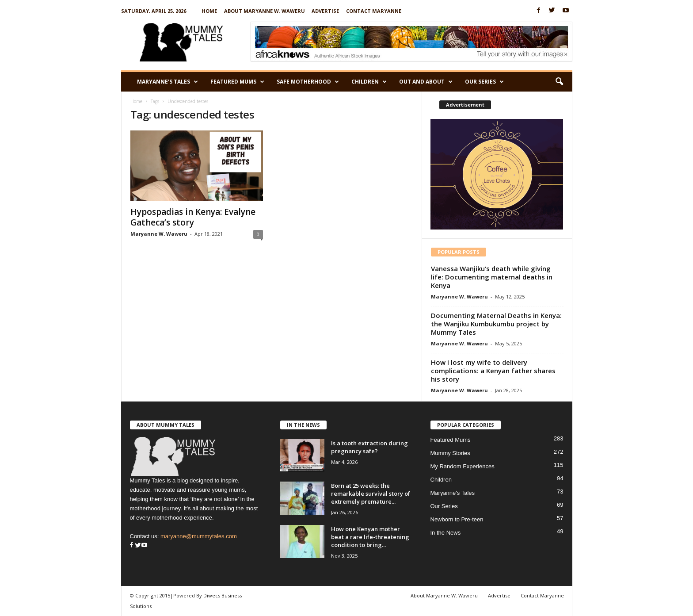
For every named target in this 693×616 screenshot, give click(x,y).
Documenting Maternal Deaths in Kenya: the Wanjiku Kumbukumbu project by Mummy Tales (496, 324)
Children (369, 82)
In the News (446, 533)
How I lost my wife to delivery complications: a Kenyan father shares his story (493, 371)
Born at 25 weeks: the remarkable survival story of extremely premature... (371, 494)
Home (209, 11)
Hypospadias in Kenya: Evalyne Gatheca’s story (193, 217)
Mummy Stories (450, 453)
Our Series (484, 82)
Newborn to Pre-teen (457, 519)
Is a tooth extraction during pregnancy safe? (369, 447)
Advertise (325, 11)
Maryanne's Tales (453, 493)
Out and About (426, 82)
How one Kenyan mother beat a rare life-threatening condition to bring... (370, 537)
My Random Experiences (463, 466)
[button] (559, 82)
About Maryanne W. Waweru (265, 11)
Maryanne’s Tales (168, 82)
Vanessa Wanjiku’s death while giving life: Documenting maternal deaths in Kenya (492, 277)
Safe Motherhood (308, 82)
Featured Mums (237, 82)
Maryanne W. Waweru (159, 234)
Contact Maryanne (374, 11)
